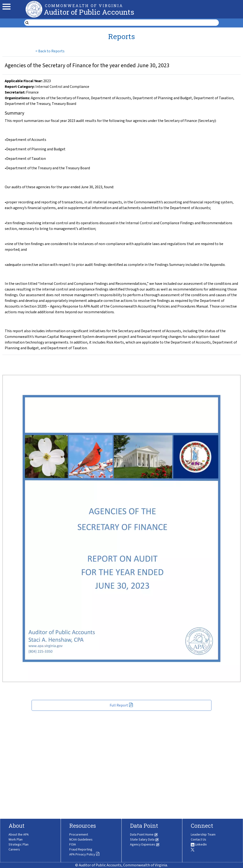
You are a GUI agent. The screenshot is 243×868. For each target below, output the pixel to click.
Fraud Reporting (81, 850)
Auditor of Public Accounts (89, 12)
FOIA (73, 845)
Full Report (121, 705)
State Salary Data (144, 840)
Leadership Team (203, 835)
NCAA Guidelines (81, 840)
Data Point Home (144, 835)
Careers (14, 850)
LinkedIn (199, 845)
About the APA (19, 835)
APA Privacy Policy (84, 855)
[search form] (124, 23)
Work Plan (16, 840)
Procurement (79, 835)
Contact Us (199, 840)
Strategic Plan (19, 845)
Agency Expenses (145, 845)
